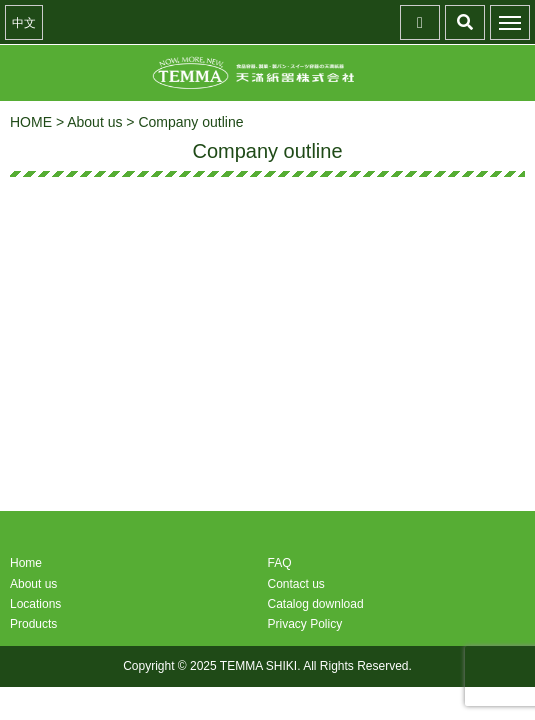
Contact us (296, 584)
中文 (24, 23)
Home (26, 563)
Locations (35, 604)
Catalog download (316, 604)
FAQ (280, 563)
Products (33, 624)
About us (33, 584)
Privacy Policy (305, 624)
